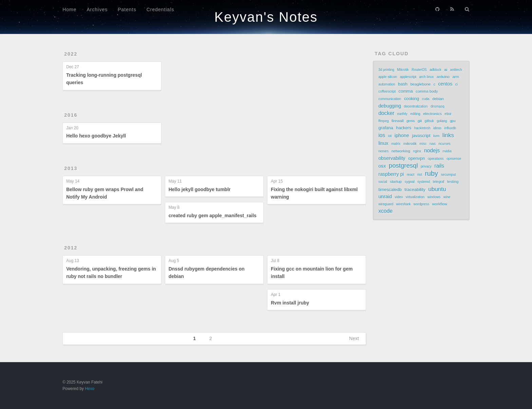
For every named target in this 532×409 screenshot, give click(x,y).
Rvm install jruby (290, 303)
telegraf (439, 182)
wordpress (421, 204)
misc (423, 144)
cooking (412, 99)
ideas (437, 128)
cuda (426, 99)
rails (439, 166)
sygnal (410, 182)
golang (442, 121)
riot (420, 175)
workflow (439, 204)
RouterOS (419, 70)
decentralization (416, 106)
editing (415, 114)
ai (446, 70)
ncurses (445, 144)
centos (445, 84)
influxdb (450, 128)
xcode (385, 211)
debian (438, 99)
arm (456, 77)
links (448, 135)
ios (382, 135)
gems (411, 121)
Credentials (160, 10)
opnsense (454, 159)
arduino (443, 77)
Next (354, 338)
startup (396, 182)
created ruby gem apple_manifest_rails (213, 216)
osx (382, 166)
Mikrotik (403, 70)
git (420, 121)
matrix (396, 144)
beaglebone (421, 84)
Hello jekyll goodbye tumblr (200, 189)
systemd (424, 182)
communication (390, 99)
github (429, 121)
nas (433, 144)
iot (390, 136)
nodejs (432, 151)
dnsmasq (438, 106)
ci (457, 84)
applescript (408, 77)
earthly (402, 114)
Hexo (90, 389)
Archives (97, 10)
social (383, 182)
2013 (71, 168)
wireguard (386, 204)
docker (386, 113)
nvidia (447, 151)
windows (434, 197)
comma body (427, 91)
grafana (386, 128)
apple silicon (388, 77)
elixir (448, 114)
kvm (436, 136)
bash (403, 84)
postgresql (403, 166)
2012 (71, 248)
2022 (71, 54)
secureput (449, 175)
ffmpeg (383, 121)
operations (436, 159)
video (399, 197)
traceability (415, 190)
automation (387, 84)
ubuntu (437, 189)
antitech (456, 70)
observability (392, 158)
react (411, 175)
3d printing (386, 70)
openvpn (416, 158)
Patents (127, 10)
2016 (71, 115)
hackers (404, 128)
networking (401, 151)
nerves (383, 151)
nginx (417, 151)
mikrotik (410, 144)
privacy (426, 166)
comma (406, 91)
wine (447, 197)
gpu (453, 121)
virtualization (415, 197)
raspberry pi (391, 174)
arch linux (427, 77)
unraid (385, 197)
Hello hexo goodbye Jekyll (96, 136)
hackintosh (422, 128)
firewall (398, 121)
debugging (390, 106)
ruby (431, 173)
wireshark (404, 204)
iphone (402, 135)
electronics (432, 114)
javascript (421, 136)
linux (383, 143)
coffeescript (387, 91)
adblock (435, 70)
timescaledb (390, 190)
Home (69, 10)
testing (453, 182)
